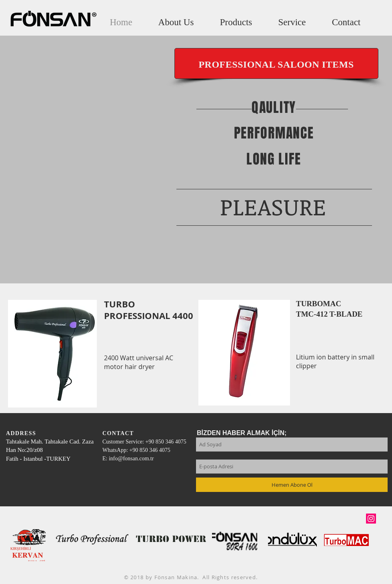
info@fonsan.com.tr (131, 459)
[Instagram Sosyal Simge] (371, 519)
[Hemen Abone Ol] (292, 485)
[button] (236, 22)
